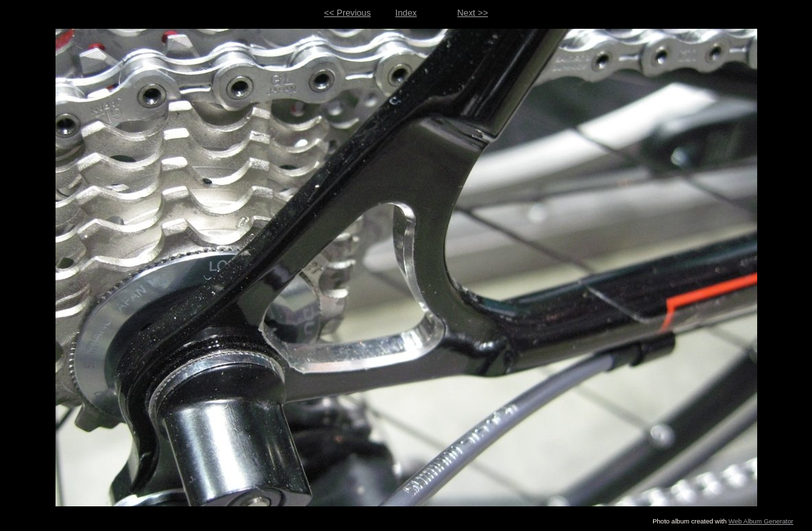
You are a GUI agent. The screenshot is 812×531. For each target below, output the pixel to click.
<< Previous (347, 13)
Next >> (472, 13)
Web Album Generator (761, 521)
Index (406, 13)
